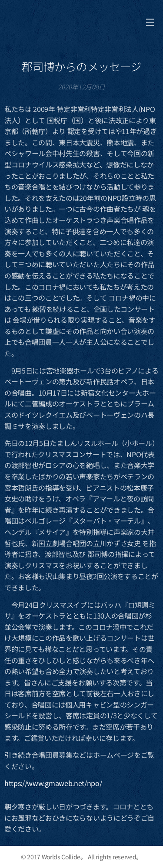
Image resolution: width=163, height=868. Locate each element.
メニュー (150, 22)
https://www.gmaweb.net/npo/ (53, 783)
